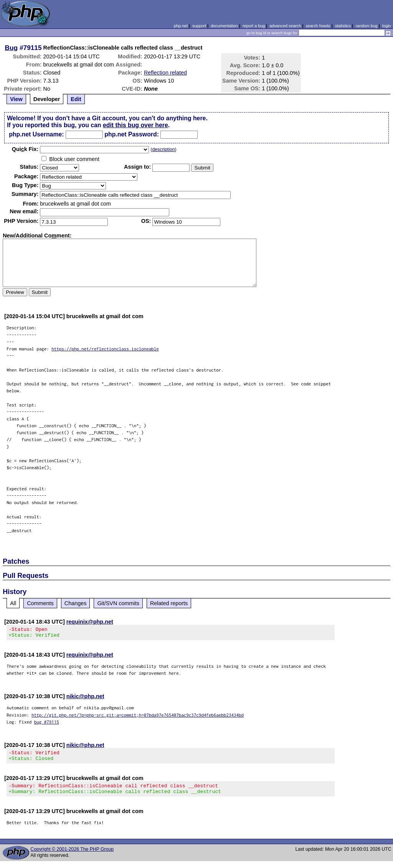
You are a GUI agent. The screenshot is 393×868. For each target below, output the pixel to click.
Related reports (169, 603)
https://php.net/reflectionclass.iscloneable (105, 349)
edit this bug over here (135, 125)
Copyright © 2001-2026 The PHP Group (72, 856)
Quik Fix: (25, 149)
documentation (224, 26)
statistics (343, 26)
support (199, 26)
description (163, 149)
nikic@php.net (85, 699)
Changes (76, 603)
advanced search (285, 26)
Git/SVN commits (118, 603)
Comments (40, 603)
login (387, 26)
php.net (181, 26)
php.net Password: (132, 134)
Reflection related (165, 73)
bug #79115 (47, 724)
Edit (76, 99)
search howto (318, 26)
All (13, 603)
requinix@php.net (90, 622)
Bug (12, 48)
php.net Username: (36, 134)
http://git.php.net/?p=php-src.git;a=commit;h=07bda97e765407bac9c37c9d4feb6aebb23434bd (138, 717)
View (16, 99)
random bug (367, 26)
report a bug (254, 26)
